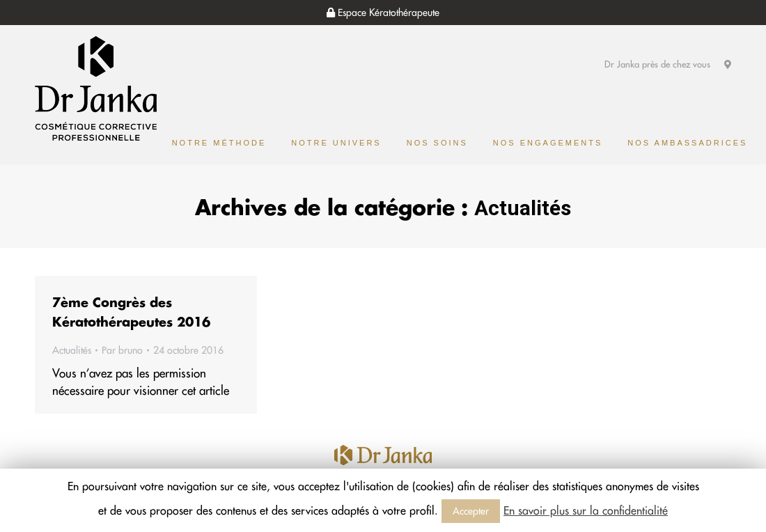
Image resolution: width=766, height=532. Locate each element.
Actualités (72, 350)
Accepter (471, 511)
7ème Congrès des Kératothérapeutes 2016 (131, 313)
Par (122, 350)
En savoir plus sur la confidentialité (586, 511)
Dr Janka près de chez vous (668, 64)
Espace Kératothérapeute (383, 13)
